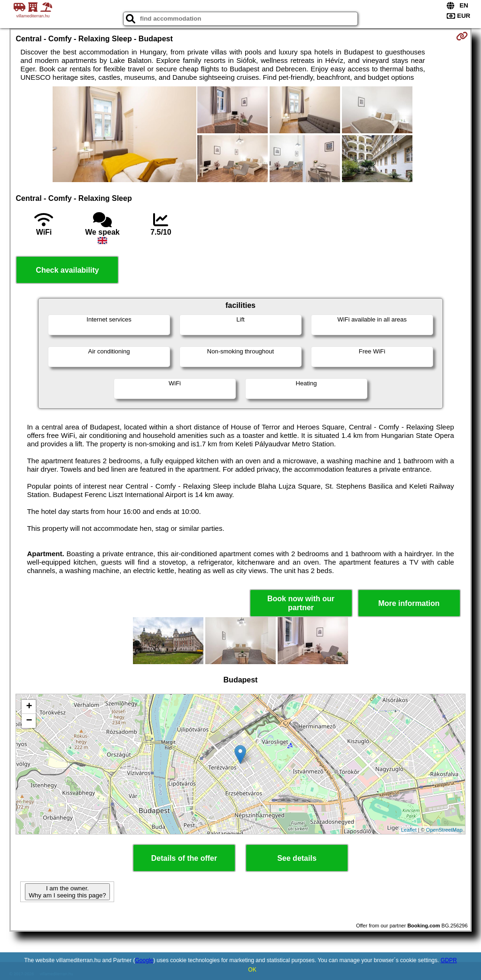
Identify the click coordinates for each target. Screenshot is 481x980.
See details (297, 858)
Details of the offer (184, 858)
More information (409, 603)
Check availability (67, 270)
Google (144, 960)
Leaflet (409, 830)
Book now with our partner (301, 603)
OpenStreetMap (444, 830)
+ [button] (29, 707)
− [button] (29, 721)
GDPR (449, 960)
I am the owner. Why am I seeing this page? (67, 892)
